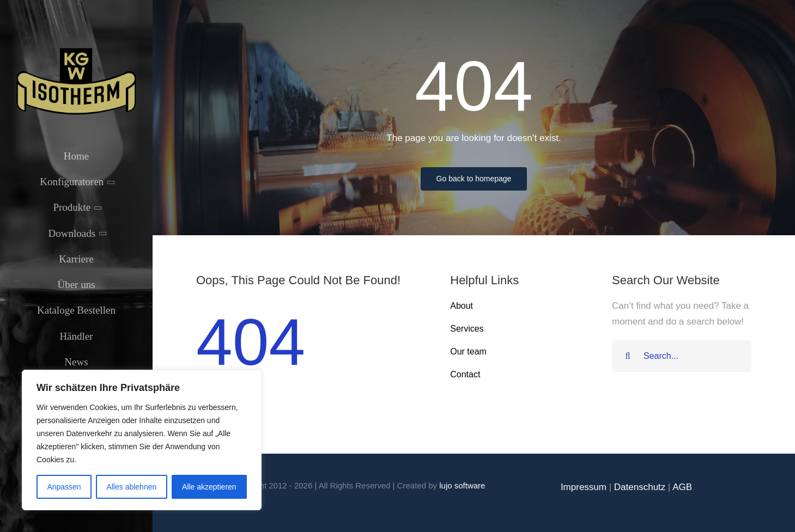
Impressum (584, 487)
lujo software (462, 485)
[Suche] (628, 356)
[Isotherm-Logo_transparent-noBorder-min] (76, 50)
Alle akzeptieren (209, 487)
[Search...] (682, 356)
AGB (682, 487)
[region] (142, 440)
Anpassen (64, 487)
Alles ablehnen (131, 487)
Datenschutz (640, 487)
